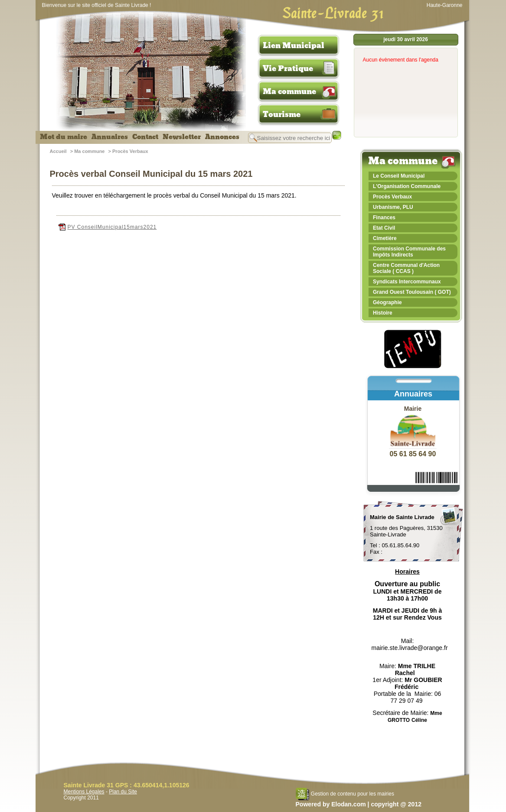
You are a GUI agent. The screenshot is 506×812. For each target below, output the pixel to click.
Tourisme (282, 114)
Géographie (387, 302)
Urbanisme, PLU (393, 207)
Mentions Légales (84, 792)
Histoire (383, 313)
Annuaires (110, 137)
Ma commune (289, 91)
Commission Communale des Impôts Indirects (409, 252)
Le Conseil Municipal (399, 176)
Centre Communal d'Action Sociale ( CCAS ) (406, 268)
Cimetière (385, 238)
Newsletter (182, 137)
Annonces (222, 137)
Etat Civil (384, 228)
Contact (145, 137)
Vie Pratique (288, 68)
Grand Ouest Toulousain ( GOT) (412, 292)
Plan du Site (123, 792)
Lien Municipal (294, 45)
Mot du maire (64, 137)
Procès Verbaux (130, 151)
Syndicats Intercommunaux (407, 282)
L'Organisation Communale (407, 186)
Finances (384, 218)
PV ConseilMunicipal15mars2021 (108, 227)
